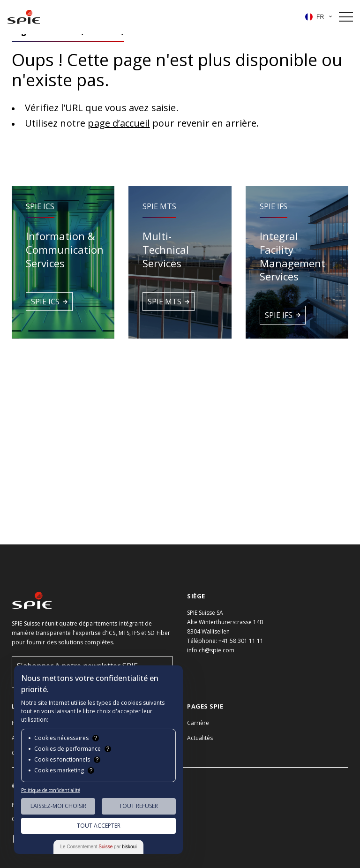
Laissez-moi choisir (58, 806)
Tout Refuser (139, 806)
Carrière (198, 723)
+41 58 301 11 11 (241, 641)
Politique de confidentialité (51, 790)
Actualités (200, 738)
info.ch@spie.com (211, 650)
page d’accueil (119, 123)
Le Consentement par (99, 847)
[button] (63, 262)
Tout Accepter (99, 826)
